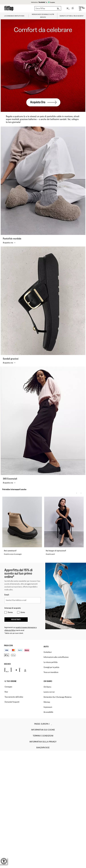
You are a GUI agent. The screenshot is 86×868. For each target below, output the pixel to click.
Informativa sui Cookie (43, 730)
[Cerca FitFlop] (48, 8)
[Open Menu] (80, 8)
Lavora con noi (49, 692)
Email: (7, 595)
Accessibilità (48, 712)
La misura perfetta (51, 662)
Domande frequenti (12, 702)
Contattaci (48, 652)
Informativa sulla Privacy (43, 742)
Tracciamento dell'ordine (14, 697)
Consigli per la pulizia (51, 667)
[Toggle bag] (74, 8)
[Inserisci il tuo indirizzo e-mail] (23, 600)
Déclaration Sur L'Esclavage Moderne (58, 697)
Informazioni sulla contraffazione (56, 657)
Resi (6, 692)
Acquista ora (9, 243)
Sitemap (47, 702)
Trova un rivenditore (51, 672)
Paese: (43, 724)
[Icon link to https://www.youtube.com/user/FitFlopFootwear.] (23, 670)
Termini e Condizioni (43, 736)
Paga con (8, 645)
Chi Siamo (48, 681)
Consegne (8, 687)
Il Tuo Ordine (11, 681)
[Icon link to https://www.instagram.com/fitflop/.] (14, 670)
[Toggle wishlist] (68, 8)
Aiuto (46, 647)
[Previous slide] (77, 493)
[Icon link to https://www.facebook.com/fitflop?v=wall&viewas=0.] (6, 670)
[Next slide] (81, 493)
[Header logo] (9, 8)
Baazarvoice (43, 748)
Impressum (48, 707)
